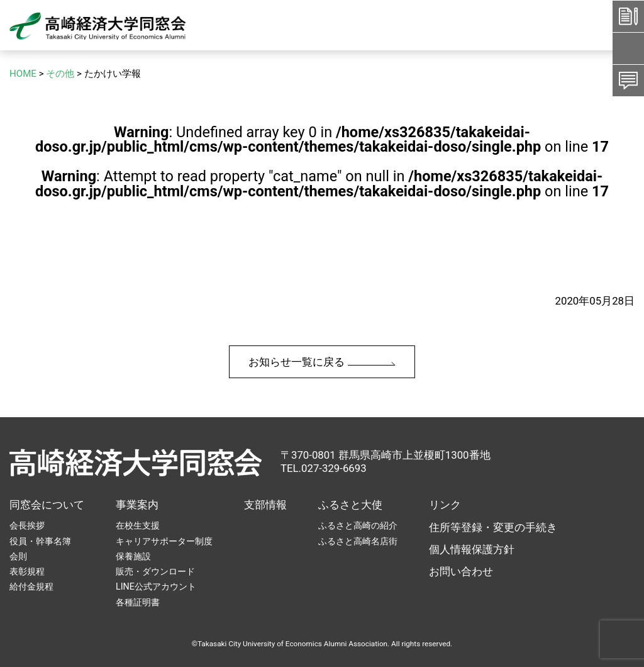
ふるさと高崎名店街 (358, 541)
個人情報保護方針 (472, 549)
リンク (445, 505)
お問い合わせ (461, 571)
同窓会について (47, 505)
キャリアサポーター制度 (164, 541)
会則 (18, 556)
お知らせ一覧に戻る (322, 362)
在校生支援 (138, 525)
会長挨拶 (27, 525)
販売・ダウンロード (155, 571)
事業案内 (137, 505)
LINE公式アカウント (156, 586)
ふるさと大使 (350, 505)
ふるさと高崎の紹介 (358, 525)
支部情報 (265, 505)
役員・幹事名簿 (40, 541)
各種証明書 (138, 602)
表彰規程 (27, 571)
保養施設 (133, 556)
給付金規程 (31, 586)
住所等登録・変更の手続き (493, 527)
